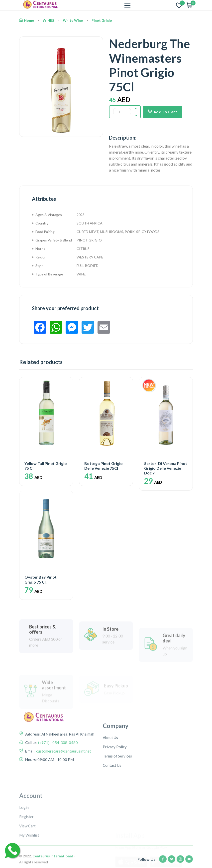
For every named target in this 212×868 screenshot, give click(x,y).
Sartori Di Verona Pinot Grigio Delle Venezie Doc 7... (166, 468)
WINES (48, 20)
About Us (110, 765)
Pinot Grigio (102, 20)
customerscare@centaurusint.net (63, 771)
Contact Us (112, 793)
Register (26, 854)
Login (24, 845)
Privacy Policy (115, 774)
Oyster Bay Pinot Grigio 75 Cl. (41, 579)
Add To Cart (162, 112)
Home (27, 20)
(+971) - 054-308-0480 (58, 762)
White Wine (73, 20)
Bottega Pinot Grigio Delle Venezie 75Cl (104, 466)
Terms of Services (117, 784)
